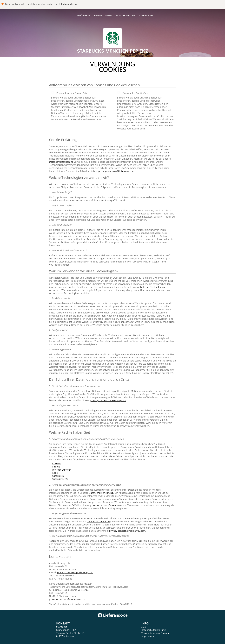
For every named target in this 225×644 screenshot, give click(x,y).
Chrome (57, 464)
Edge (55, 473)
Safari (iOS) (58, 476)
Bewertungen (103, 15)
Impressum (146, 15)
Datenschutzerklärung (61, 162)
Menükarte (83, 15)
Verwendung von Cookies (155, 633)
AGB (144, 627)
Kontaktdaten (125, 15)
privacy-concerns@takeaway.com (116, 171)
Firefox (56, 467)
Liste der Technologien (152, 287)
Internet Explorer (62, 470)
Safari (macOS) (60, 479)
